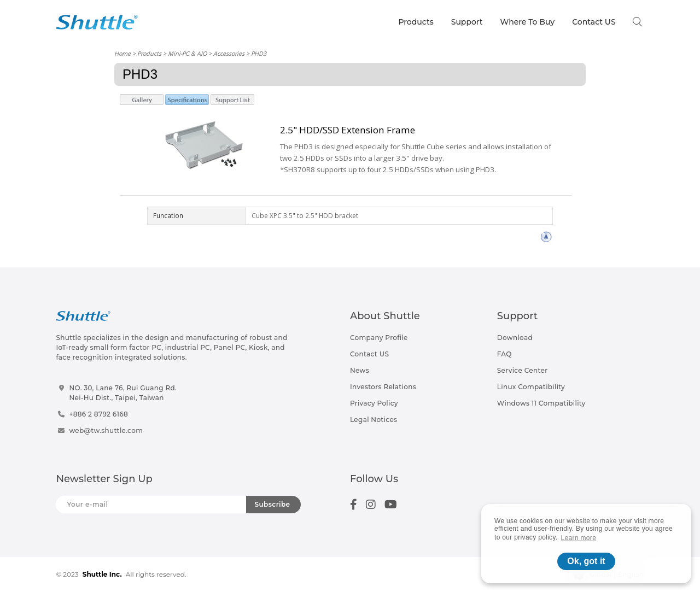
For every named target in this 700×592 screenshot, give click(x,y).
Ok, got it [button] (586, 561)
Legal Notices (374, 420)
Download (515, 338)
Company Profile (379, 338)
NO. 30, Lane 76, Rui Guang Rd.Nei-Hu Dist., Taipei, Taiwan (123, 393)
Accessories (229, 53)
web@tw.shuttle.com (106, 430)
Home (122, 53)
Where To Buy (528, 22)
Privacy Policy (374, 403)
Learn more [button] (579, 538)
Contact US (594, 22)
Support (467, 22)
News (360, 370)
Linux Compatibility (531, 387)
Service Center (523, 370)
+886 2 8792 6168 (98, 414)
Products (416, 22)
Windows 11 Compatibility (541, 403)
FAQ (504, 354)
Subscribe (273, 504)
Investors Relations (383, 387)
